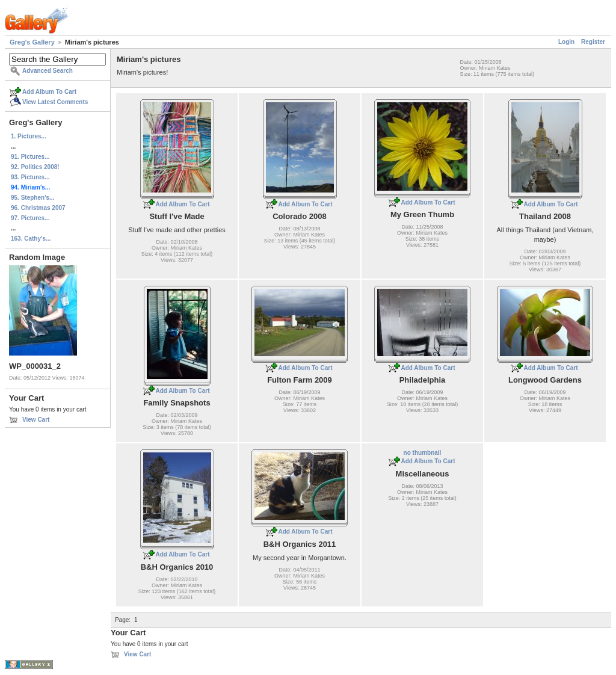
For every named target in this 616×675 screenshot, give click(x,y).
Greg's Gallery (32, 42)
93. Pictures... (30, 177)
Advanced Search (48, 71)
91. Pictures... (30, 157)
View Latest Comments (55, 102)
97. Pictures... (30, 218)
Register (593, 42)
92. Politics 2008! (35, 167)
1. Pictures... (29, 136)
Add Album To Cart (49, 92)
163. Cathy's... (31, 239)
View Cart (36, 420)
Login (566, 42)
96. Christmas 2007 (38, 208)
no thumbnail (423, 453)
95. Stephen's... (32, 198)
